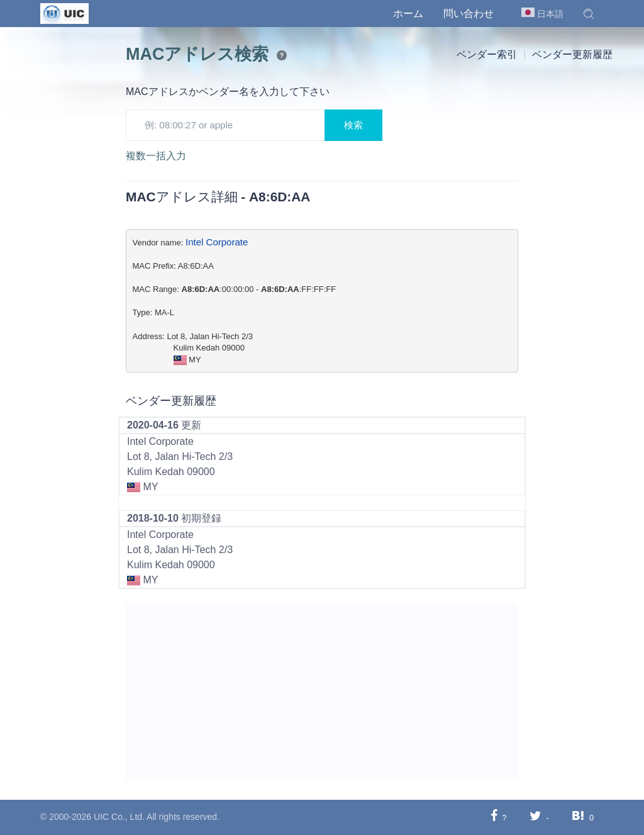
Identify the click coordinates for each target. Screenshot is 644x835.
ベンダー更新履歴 (572, 54)
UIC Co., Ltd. (119, 817)
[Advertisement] (322, 692)
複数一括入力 (156, 156)
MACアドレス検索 (197, 54)
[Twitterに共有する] (536, 817)
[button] (589, 14)
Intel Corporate (217, 242)
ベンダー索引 (487, 54)
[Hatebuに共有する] (578, 817)
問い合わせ (469, 14)
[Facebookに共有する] (494, 817)
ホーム (408, 14)
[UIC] (64, 13)
